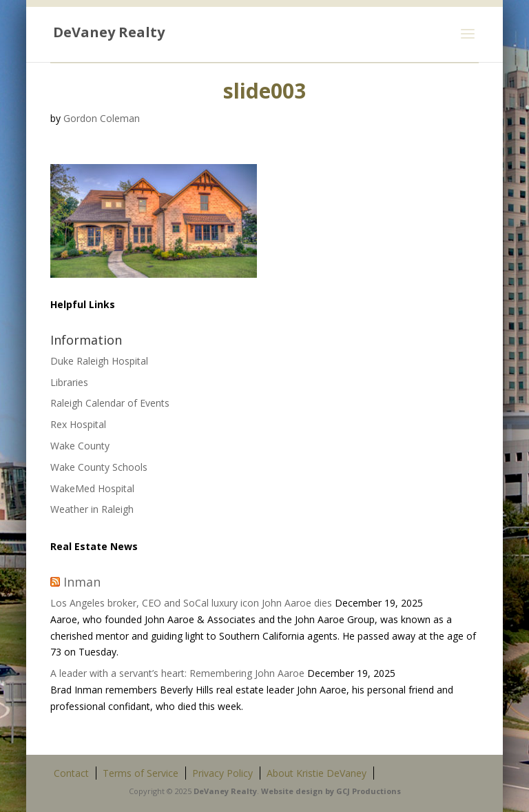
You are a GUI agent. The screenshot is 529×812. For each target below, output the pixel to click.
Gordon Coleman (102, 118)
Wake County (80, 446)
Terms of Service (141, 773)
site (286, 791)
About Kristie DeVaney (317, 773)
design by (315, 791)
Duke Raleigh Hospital (99, 361)
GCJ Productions (369, 791)
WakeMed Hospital (92, 488)
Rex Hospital (78, 424)
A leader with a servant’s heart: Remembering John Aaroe (177, 673)
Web (270, 791)
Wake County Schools (99, 467)
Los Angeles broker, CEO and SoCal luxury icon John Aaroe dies (191, 603)
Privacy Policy (222, 773)
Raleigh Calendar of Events (110, 403)
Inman (82, 582)
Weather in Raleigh (92, 509)
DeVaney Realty (225, 791)
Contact (71, 773)
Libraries (69, 382)
